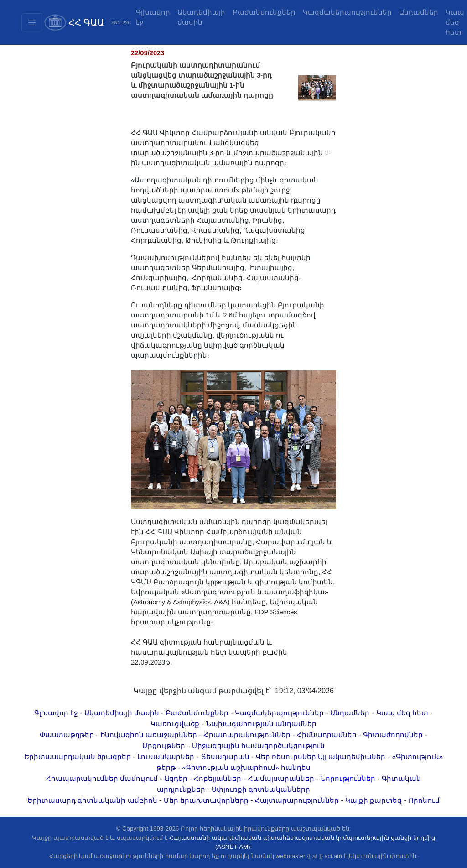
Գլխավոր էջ (153, 17)
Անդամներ (419, 12)
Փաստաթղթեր (67, 735)
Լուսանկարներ (166, 757)
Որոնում (424, 800)
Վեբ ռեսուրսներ (286, 757)
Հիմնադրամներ (327, 735)
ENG (116, 23)
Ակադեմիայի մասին (201, 17)
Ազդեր (176, 779)
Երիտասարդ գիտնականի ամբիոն (92, 800)
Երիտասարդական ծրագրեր (78, 757)
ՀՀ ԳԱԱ (86, 22)
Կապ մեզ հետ (402, 713)
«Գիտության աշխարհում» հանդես (246, 768)
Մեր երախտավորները (206, 800)
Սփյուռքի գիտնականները (261, 790)
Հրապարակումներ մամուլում (102, 779)
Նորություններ (348, 779)
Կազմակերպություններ (347, 12)
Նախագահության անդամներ (261, 724)
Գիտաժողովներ (393, 735)
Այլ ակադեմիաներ (352, 757)
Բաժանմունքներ (264, 12)
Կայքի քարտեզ (374, 800)
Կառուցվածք (175, 724)
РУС (127, 23)
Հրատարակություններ (247, 735)
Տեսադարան (225, 757)
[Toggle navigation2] (32, 22)
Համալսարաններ (281, 779)
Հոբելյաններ (218, 779)
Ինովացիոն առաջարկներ (149, 735)
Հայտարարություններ (297, 800)
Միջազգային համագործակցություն (258, 746)
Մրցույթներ (164, 746)
